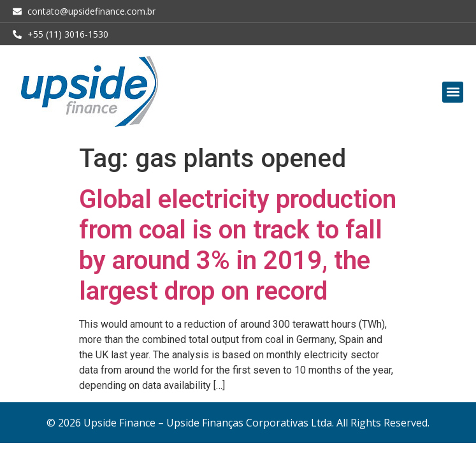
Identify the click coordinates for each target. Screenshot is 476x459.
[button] (453, 92)
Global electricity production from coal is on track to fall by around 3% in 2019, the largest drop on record (238, 245)
